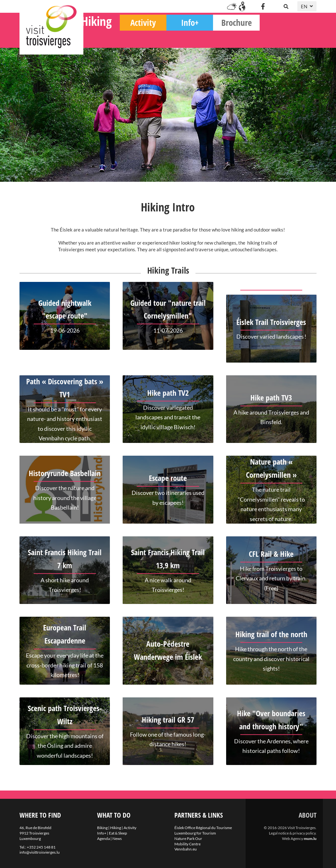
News (117, 839)
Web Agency (293, 839)
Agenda (103, 839)
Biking (107, 38)
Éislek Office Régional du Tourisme (203, 828)
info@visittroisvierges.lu (40, 852)
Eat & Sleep (118, 833)
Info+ (247, 38)
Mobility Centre (187, 844)
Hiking (153, 37)
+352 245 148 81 (41, 847)
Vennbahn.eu (186, 849)
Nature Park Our (188, 839)
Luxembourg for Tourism (195, 833)
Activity (200, 38)
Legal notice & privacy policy (292, 833)
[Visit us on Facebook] (263, 6)
